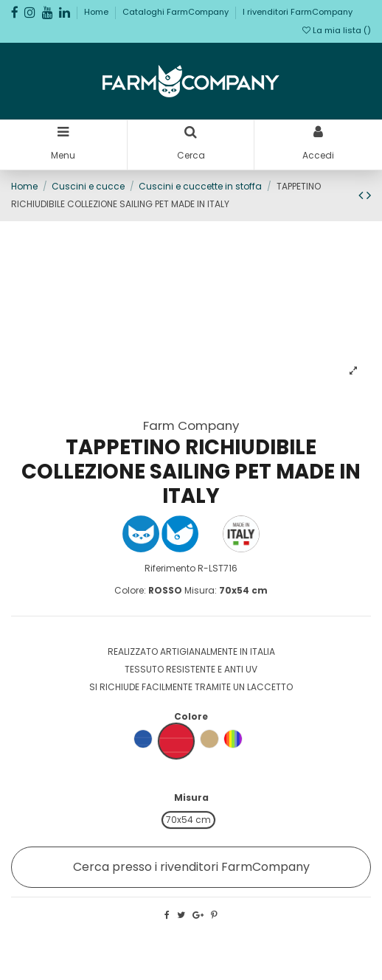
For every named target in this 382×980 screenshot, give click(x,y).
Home (97, 12)
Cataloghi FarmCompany (177, 12)
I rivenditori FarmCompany (298, 12)
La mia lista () (337, 30)
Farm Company (191, 425)
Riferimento (170, 568)
